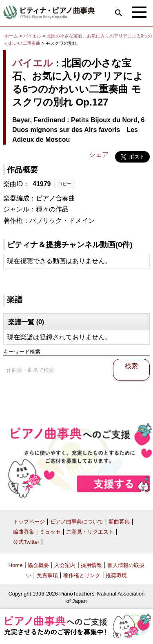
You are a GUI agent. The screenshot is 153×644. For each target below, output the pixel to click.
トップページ (29, 522)
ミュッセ (50, 532)
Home (16, 565)
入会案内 (65, 565)
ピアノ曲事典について (77, 522)
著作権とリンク (82, 575)
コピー (65, 184)
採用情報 (91, 565)
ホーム (11, 36)
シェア (99, 155)
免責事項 (47, 575)
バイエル (32, 36)
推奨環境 (116, 575)
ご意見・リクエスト (90, 532)
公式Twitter (26, 542)
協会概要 (38, 565)
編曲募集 (24, 532)
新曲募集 (119, 522)
